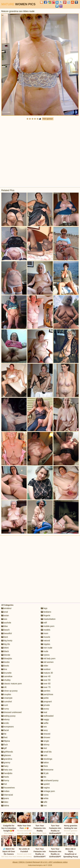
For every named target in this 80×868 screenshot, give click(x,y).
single (45, 741)
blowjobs (7, 658)
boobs (5, 662)
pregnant (46, 702)
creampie (7, 698)
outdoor (46, 669)
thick (44, 766)
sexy (44, 730)
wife (44, 802)
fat (4, 734)
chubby (6, 680)
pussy (45, 709)
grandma (7, 759)
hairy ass (7, 770)
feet (4, 737)
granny (6, 763)
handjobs (7, 773)
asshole (6, 623)
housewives (8, 788)
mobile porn (48, 626)
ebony (5, 719)
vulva (45, 795)
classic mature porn (12, 684)
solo (44, 755)
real (44, 712)
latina (5, 806)
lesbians (46, 612)
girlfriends (7, 752)
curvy (5, 709)
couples (6, 694)
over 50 (46, 680)
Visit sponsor (48, 119)
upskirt (45, 784)
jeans (5, 798)
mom (45, 633)
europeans (7, 727)
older (45, 666)
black (5, 651)
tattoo (45, 763)
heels (5, 777)
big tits (6, 644)
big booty (7, 641)
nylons (45, 655)
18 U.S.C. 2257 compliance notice (54, 862)
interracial (7, 795)
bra (4, 669)
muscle (45, 637)
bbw (5, 626)
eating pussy (8, 716)
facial (5, 730)
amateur (6, 608)
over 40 (46, 676)
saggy (45, 719)
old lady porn (48, 658)
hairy (5, 766)
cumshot (7, 702)
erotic (5, 723)
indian (5, 791)
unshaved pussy (50, 780)
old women (47, 662)
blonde (6, 655)
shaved (46, 734)
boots (5, 666)
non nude (47, 648)
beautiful (7, 633)
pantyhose (47, 694)
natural (45, 641)
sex (44, 727)
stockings (47, 759)
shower (46, 737)
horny (5, 780)
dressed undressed (11, 712)
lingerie (46, 615)
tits (44, 777)
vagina (45, 788)
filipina (6, 741)
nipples (45, 644)
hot (4, 784)
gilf (4, 748)
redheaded (47, 716)
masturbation (48, 619)
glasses (6, 755)
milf (44, 623)
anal (5, 612)
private (45, 705)
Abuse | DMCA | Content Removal (26, 862)
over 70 (46, 687)
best (5, 637)
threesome (47, 770)
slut (44, 748)
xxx (44, 806)
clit (4, 687)
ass (4, 619)
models (46, 630)
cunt (5, 705)
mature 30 (47, 673)
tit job (45, 773)
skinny (45, 745)
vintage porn (48, 791)
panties (46, 691)
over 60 (46, 684)
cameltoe (7, 676)
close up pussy (9, 691)
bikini (5, 648)
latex (5, 802)
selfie (45, 723)
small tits (46, 752)
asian (5, 615)
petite (45, 698)
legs (44, 608)
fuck (5, 745)
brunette (6, 673)
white (45, 798)
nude (45, 651)
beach (5, 630)
